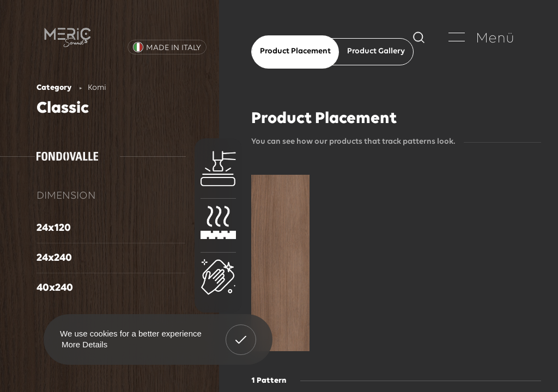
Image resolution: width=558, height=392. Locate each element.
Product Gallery (376, 51)
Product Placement (295, 51)
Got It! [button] (241, 332)
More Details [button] (84, 344)
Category (54, 88)
